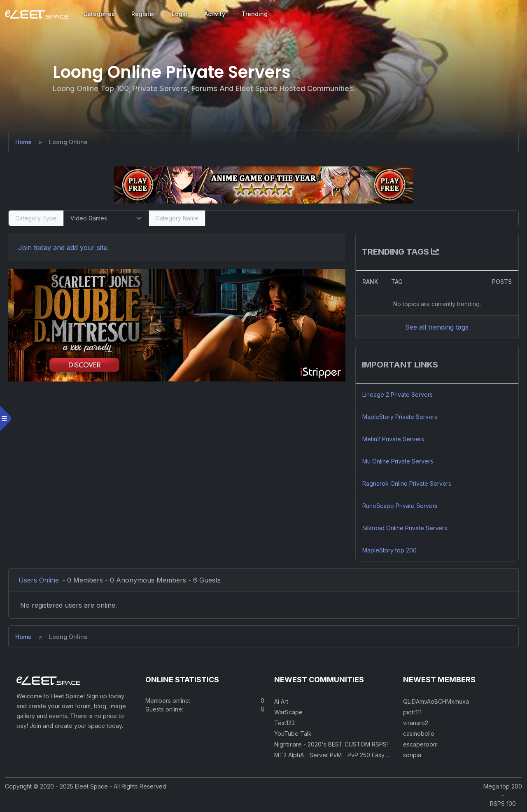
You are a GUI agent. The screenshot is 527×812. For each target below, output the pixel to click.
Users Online (39, 580)
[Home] (23, 142)
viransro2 (416, 723)
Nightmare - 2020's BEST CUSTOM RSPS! (331, 744)
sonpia (412, 755)
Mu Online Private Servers (398, 461)
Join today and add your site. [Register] (63, 248)
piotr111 (412, 712)
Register (143, 14)
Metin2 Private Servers (393, 439)
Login (180, 14)
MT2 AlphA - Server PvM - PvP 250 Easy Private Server (350, 755)
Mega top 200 (503, 786)
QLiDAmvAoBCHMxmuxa (436, 701)
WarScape (288, 712)
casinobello (419, 734)
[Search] (362, 218)
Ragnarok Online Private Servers (407, 483)
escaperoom (420, 744)
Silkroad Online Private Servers (405, 528)
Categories (99, 14)
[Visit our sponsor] (263, 185)
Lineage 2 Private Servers (398, 394)
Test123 (284, 723)
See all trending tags (437, 327)
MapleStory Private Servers (400, 417)
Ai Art (281, 701)
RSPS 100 (503, 804)
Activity (215, 14)
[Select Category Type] (106, 218)
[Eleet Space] (37, 14)
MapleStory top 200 (389, 550)
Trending (255, 14)
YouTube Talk (293, 734)
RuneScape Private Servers (400, 506)
